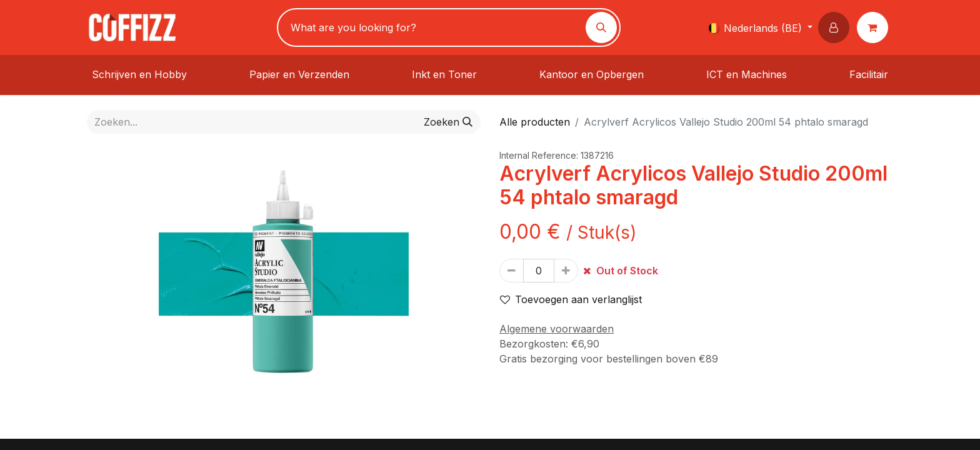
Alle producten (535, 122)
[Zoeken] (601, 27)
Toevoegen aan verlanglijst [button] (571, 299)
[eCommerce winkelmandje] (875, 27)
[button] (836, 27)
